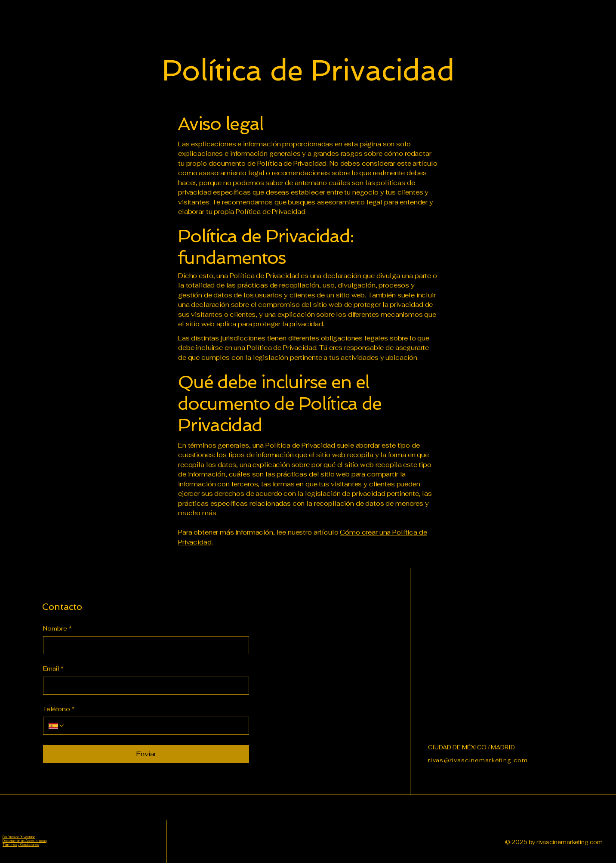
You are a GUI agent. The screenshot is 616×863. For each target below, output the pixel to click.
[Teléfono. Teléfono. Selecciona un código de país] (57, 726)
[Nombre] (143, 645)
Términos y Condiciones (21, 845)
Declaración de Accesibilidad (25, 841)
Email (53, 669)
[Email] (143, 686)
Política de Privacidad (19, 837)
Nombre (57, 629)
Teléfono (59, 709)
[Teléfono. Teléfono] (154, 726)
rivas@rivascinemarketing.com (478, 760)
